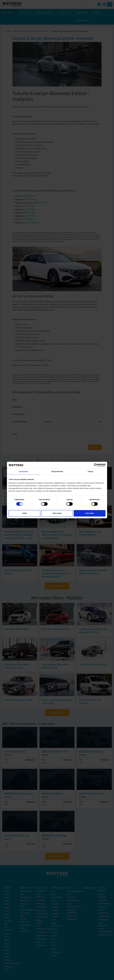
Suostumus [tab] (24, 471)
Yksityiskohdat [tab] (57, 471)
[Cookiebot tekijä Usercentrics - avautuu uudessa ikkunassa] (96, 465)
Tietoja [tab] (90, 471)
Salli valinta (57, 513)
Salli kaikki (90, 513)
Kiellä (24, 513)
